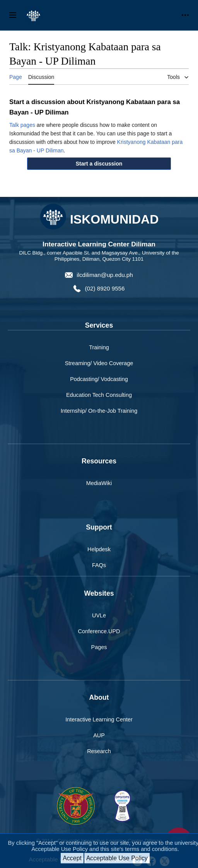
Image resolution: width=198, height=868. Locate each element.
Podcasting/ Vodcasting (99, 379)
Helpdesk (99, 549)
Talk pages (22, 125)
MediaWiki (99, 483)
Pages (99, 647)
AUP (99, 735)
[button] (99, 164)
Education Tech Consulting (99, 395)
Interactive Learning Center (99, 719)
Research (99, 751)
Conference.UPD (99, 631)
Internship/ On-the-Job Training (99, 411)
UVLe (99, 615)
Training (99, 347)
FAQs (99, 565)
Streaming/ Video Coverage (99, 363)
